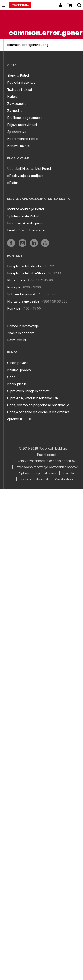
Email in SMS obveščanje (26, 230)
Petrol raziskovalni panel (25, 223)
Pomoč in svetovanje (23, 326)
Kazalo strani (64, 479)
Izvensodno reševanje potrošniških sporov (47, 467)
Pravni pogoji (47, 455)
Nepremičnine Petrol (23, 139)
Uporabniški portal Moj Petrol (29, 169)
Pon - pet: (15, 287)
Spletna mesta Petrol (23, 216)
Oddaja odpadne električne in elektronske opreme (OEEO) (38, 416)
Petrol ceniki (16, 340)
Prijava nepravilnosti (22, 125)
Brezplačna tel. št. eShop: (26, 273)
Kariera (12, 97)
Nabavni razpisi (18, 146)
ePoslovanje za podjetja (25, 176)
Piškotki (68, 473)
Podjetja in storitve (21, 82)
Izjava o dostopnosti (34, 479)
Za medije (15, 111)
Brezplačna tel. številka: (25, 266)
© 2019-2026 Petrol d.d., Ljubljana (43, 449)
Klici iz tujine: (17, 280)
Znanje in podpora (21, 333)
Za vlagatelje (17, 104)
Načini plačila (17, 384)
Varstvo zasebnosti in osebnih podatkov (47, 461)
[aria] (11, 243)
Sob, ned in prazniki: (22, 294)
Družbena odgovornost (24, 118)
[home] (20, 5)
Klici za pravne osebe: (24, 301)
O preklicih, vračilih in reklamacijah (33, 398)
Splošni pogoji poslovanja (38, 473)
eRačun (13, 183)
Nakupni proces (19, 370)
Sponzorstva (17, 132)
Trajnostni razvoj (20, 90)
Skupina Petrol (18, 75)
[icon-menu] (4, 5)
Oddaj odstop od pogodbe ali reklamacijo (38, 405)
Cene (11, 377)
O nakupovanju (18, 363)
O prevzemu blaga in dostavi (28, 391)
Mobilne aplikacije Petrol (26, 209)
